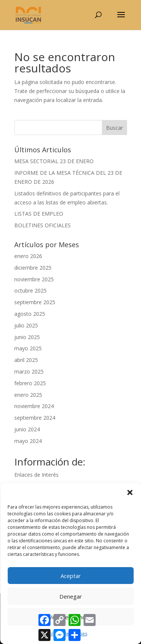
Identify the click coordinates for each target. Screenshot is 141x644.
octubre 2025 (30, 290)
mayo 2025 (28, 348)
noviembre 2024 (34, 406)
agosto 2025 (30, 314)
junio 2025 (27, 337)
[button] (130, 492)
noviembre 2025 (34, 279)
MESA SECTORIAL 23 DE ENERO (54, 161)
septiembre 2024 (35, 418)
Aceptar (71, 576)
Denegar (71, 596)
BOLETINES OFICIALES (42, 225)
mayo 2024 (28, 441)
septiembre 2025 (35, 302)
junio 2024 (27, 429)
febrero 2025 (30, 383)
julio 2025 (26, 325)
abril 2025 (26, 360)
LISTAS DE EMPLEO (39, 214)
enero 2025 (28, 395)
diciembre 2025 (33, 268)
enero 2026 (28, 256)
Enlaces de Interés (36, 475)
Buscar (114, 128)
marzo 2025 (29, 372)
